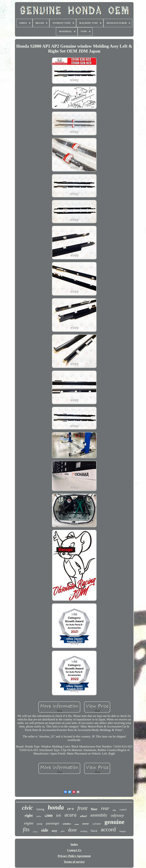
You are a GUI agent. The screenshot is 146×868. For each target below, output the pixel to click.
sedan (77, 824)
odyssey (117, 815)
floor (94, 809)
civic (27, 808)
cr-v (71, 809)
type (114, 810)
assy (54, 831)
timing (40, 809)
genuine (114, 822)
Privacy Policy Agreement (74, 856)
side (45, 830)
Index (74, 844)
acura (71, 815)
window (67, 824)
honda (56, 807)
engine (29, 823)
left (59, 815)
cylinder (97, 824)
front (82, 808)
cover (85, 824)
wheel (83, 816)
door (72, 830)
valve (39, 816)
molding (84, 831)
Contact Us (74, 850)
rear (105, 808)
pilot (63, 831)
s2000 (49, 816)
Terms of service (74, 862)
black (94, 831)
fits (26, 829)
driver (35, 832)
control (123, 810)
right (29, 815)
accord (108, 829)
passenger (53, 823)
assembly (99, 815)
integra (122, 831)
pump (40, 824)
